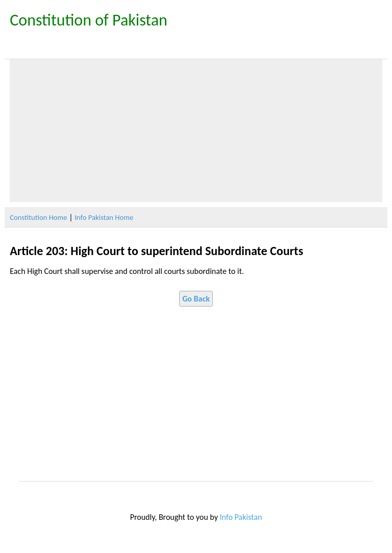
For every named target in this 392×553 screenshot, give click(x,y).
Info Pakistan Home (104, 217)
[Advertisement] (196, 131)
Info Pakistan (241, 517)
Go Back (196, 299)
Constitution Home (38, 217)
